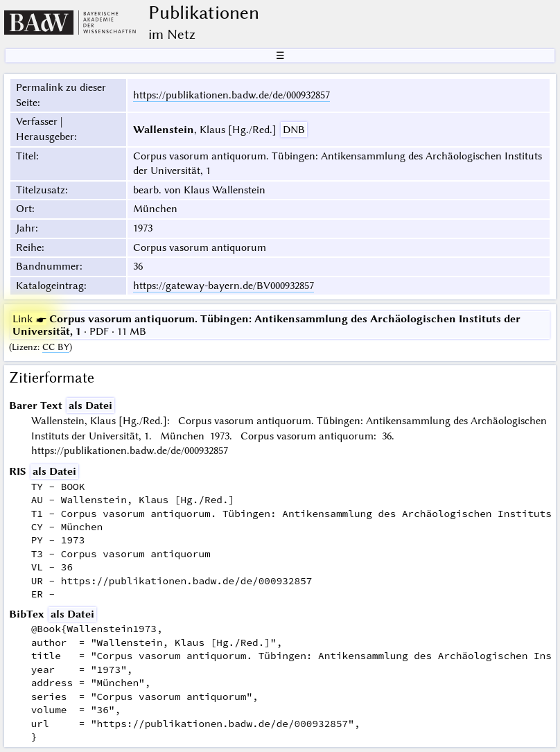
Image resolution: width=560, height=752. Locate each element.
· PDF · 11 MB (266, 325)
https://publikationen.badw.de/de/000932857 (231, 95)
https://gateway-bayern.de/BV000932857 (224, 286)
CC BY (56, 347)
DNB (294, 130)
